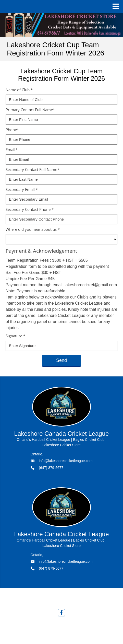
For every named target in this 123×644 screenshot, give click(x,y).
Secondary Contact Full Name (32, 169)
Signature (15, 336)
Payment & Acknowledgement (41, 251)
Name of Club (19, 90)
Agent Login (93, 626)
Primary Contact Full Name (30, 110)
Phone (12, 130)
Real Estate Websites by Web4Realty (51, 626)
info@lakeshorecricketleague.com (66, 461)
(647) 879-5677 (51, 468)
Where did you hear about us (33, 229)
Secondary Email (22, 189)
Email (11, 149)
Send (61, 360)
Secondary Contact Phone (30, 209)
